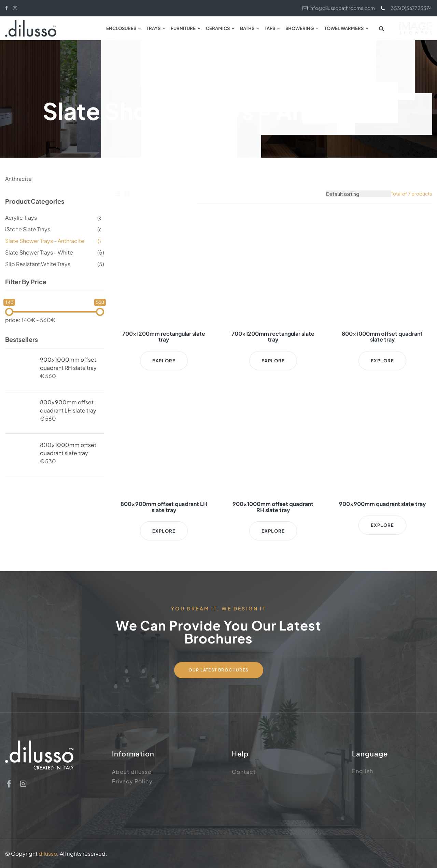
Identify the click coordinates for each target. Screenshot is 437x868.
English (363, 771)
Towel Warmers (344, 28)
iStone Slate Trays (28, 229)
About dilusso (132, 772)
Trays (153, 28)
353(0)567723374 (406, 8)
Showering (300, 28)
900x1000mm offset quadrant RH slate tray (68, 364)
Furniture (183, 28)
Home (157, 84)
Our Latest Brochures (219, 670)
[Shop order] (358, 194)
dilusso (48, 853)
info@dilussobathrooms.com (339, 8)
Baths (247, 28)
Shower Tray (188, 84)
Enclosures (121, 28)
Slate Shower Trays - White (39, 252)
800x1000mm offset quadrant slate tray (68, 449)
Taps (270, 28)
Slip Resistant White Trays (38, 264)
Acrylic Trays (21, 218)
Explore (164, 361)
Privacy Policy (132, 781)
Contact (244, 772)
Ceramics (218, 28)
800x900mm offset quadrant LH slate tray (68, 406)
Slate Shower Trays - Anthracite (45, 241)
